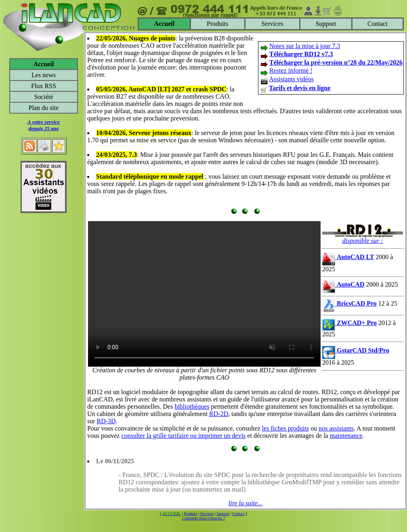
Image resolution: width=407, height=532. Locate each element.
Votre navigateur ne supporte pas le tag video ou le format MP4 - (204, 294)
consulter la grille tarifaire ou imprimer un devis (183, 436)
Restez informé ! (291, 71)
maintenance (346, 436)
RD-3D (106, 421)
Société (43, 97)
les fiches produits (285, 428)
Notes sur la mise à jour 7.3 (305, 46)
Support (326, 24)
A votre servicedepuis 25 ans (44, 125)
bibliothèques (192, 406)
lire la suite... (245, 503)
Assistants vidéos (291, 79)
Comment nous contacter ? (204, 518)
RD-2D (219, 414)
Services (272, 24)
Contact (378, 24)
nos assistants (336, 428)
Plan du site (44, 108)
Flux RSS (44, 86)
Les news (44, 75)
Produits (217, 24)
